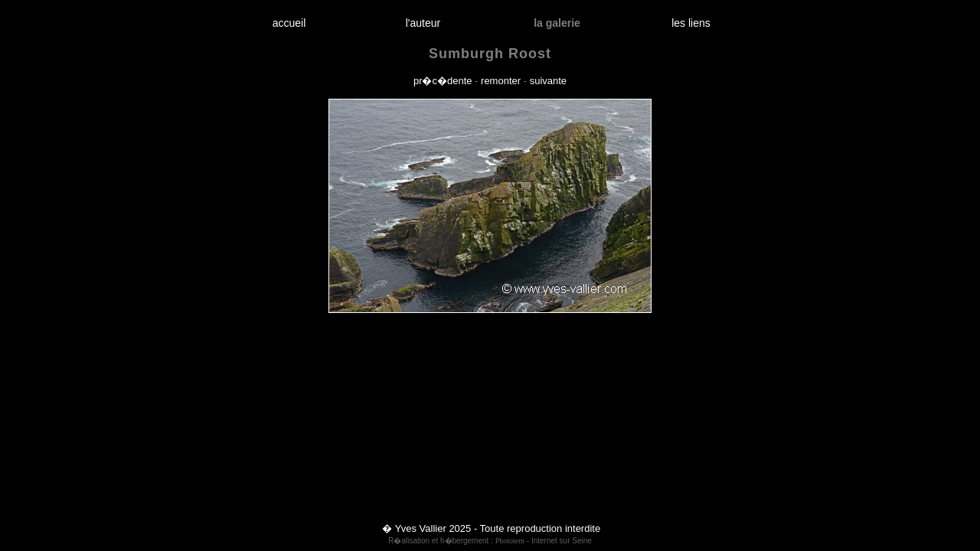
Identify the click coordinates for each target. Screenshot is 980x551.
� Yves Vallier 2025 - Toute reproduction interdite (491, 528)
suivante (548, 81)
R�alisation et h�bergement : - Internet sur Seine (490, 541)
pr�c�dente (443, 81)
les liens (691, 23)
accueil (289, 23)
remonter (501, 81)
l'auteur (423, 23)
